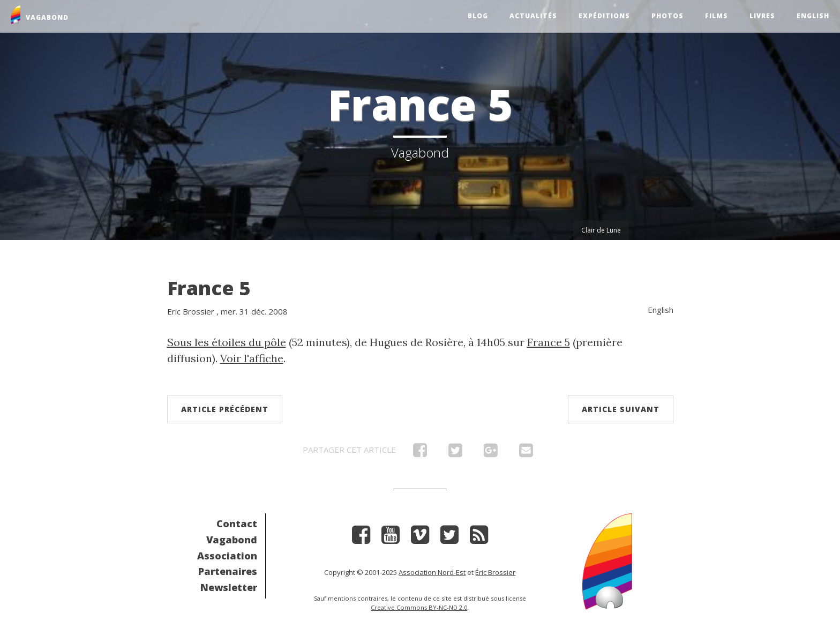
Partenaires (228, 571)
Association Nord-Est (432, 572)
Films (717, 16)
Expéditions (604, 16)
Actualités (533, 16)
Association (227, 556)
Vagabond (232, 540)
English (813, 16)
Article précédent (225, 409)
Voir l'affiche (252, 358)
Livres (762, 16)
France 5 (209, 288)
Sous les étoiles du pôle (227, 342)
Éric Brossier (495, 572)
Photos (667, 16)
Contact (237, 524)
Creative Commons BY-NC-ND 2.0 (419, 607)
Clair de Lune (601, 230)
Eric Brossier (191, 311)
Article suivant (621, 409)
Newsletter (229, 587)
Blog (478, 16)
